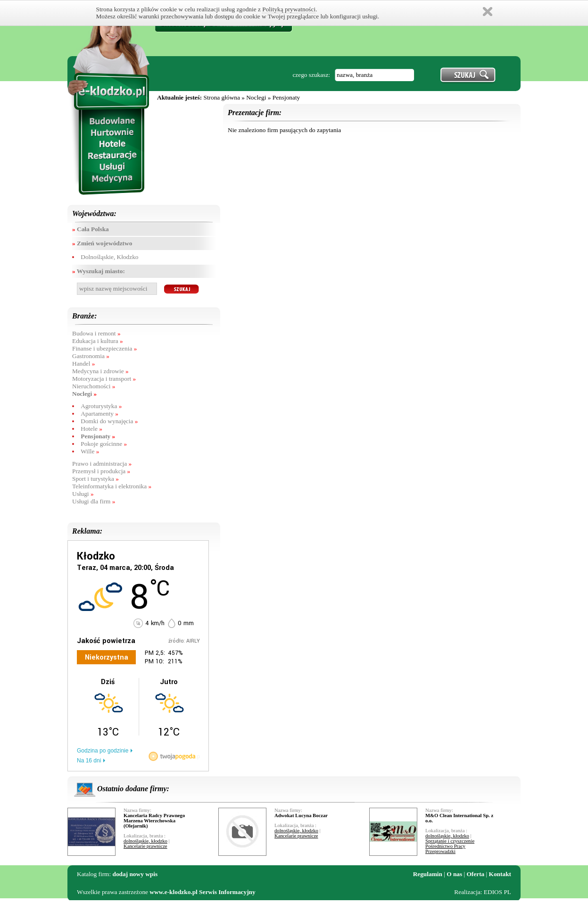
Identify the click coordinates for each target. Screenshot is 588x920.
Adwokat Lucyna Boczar (301, 815)
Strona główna (221, 97)
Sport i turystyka (95, 479)
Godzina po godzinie (103, 751)
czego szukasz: (311, 75)
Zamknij (488, 12)
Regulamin (428, 874)
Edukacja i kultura (98, 341)
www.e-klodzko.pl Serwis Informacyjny (202, 892)
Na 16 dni (89, 761)
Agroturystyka (101, 406)
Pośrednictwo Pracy (445, 846)
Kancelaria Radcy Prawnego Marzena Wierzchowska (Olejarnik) (154, 821)
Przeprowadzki (440, 851)
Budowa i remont (96, 333)
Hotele (91, 429)
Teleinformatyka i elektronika (112, 486)
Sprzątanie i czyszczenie (450, 841)
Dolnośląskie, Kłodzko (109, 257)
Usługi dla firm (94, 501)
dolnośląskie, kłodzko (145, 841)
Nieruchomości (94, 386)
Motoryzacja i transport (104, 379)
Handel (84, 364)
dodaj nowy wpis (135, 874)
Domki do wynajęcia (109, 421)
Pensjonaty (286, 97)
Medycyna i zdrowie (100, 371)
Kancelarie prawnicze (145, 846)
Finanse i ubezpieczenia (104, 348)
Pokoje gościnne (104, 444)
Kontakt (500, 874)
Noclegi (256, 97)
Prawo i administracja (102, 464)
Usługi (83, 494)
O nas (454, 874)
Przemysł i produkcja (101, 471)
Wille (90, 451)
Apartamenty (99, 414)
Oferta (476, 874)
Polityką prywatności (289, 9)
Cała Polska (91, 229)
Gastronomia (91, 356)
